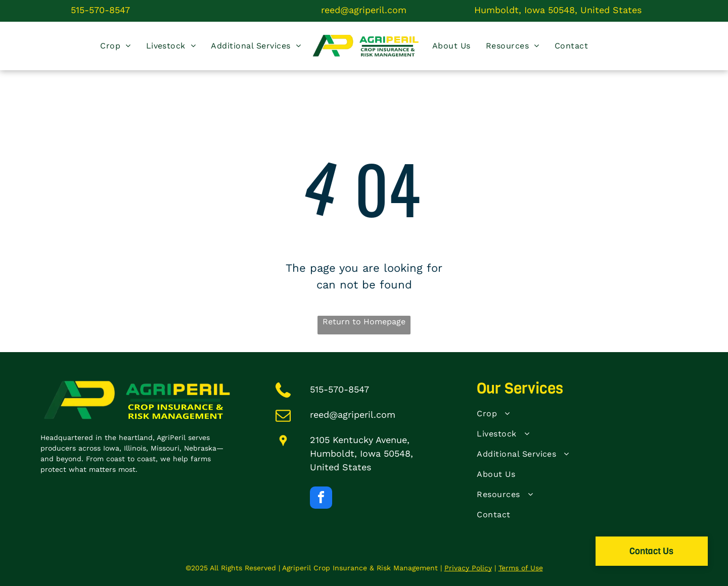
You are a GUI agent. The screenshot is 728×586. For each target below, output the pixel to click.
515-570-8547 (100, 10)
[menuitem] (115, 46)
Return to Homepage (364, 322)
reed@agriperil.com (364, 10)
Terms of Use (521, 568)
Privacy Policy (468, 568)
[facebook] (321, 499)
